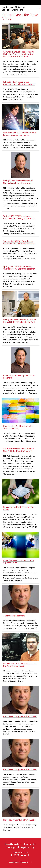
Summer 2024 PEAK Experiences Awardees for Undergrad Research (19, 242)
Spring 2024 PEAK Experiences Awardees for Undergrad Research (19, 268)
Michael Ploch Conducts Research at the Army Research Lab (20, 665)
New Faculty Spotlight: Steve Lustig (19, 820)
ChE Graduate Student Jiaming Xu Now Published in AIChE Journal (18, 450)
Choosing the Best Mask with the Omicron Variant (18, 427)
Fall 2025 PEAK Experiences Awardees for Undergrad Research (19, 83)
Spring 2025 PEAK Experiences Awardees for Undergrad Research (19, 217)
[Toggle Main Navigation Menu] (38, 9)
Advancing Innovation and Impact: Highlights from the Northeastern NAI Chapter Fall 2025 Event (19, 54)
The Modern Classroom (14, 616)
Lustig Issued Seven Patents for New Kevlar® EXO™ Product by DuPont (20, 321)
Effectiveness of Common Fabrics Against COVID (19, 561)
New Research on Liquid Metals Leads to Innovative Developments (20, 134)
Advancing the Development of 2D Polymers (19, 377)
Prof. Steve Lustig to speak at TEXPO (20, 716)
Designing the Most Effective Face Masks (19, 508)
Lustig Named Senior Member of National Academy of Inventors (18, 182)
